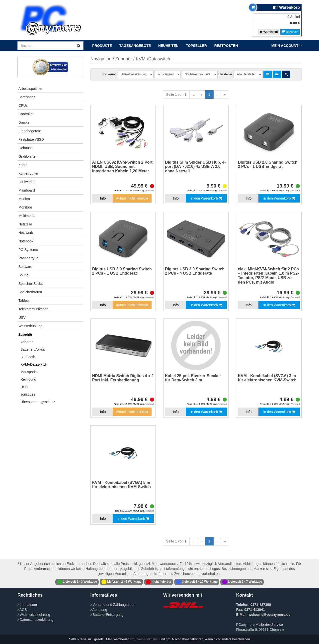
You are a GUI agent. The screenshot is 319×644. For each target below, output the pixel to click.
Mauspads (29, 372)
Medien (24, 199)
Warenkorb (269, 32)
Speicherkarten (30, 292)
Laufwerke (27, 182)
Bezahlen (290, 32)
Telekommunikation (33, 309)
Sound (23, 275)
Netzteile (25, 224)
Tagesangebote (135, 46)
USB (24, 387)
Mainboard (27, 190)
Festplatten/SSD (31, 139)
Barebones (27, 97)
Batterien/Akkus (33, 349)
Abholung (99, 610)
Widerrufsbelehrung (34, 615)
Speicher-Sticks (31, 284)
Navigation (101, 59)
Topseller (196, 46)
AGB (22, 610)
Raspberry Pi (29, 258)
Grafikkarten (28, 156)
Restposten (226, 46)
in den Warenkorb (206, 198)
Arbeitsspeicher (31, 89)
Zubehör (25, 334)
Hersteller (225, 74)
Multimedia (27, 216)
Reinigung (28, 379)
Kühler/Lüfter (28, 173)
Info (103, 198)
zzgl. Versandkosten (144, 639)
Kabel (23, 165)
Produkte (102, 46)
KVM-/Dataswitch (34, 364)
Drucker (25, 122)
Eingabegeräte (30, 131)
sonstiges (28, 394)
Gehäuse (26, 148)
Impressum (27, 605)
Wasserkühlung (30, 326)
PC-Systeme (28, 250)
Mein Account (286, 46)
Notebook (26, 241)
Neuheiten (168, 46)
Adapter (27, 342)
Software (25, 267)
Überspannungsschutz (38, 402)
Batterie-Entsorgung (107, 615)
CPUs (23, 106)
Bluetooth (28, 357)
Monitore (25, 207)
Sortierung (109, 74)
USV (22, 318)
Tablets (24, 301)
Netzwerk (26, 233)
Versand (150, 191)
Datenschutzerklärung (36, 620)
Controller (26, 114)
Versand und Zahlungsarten (113, 605)
